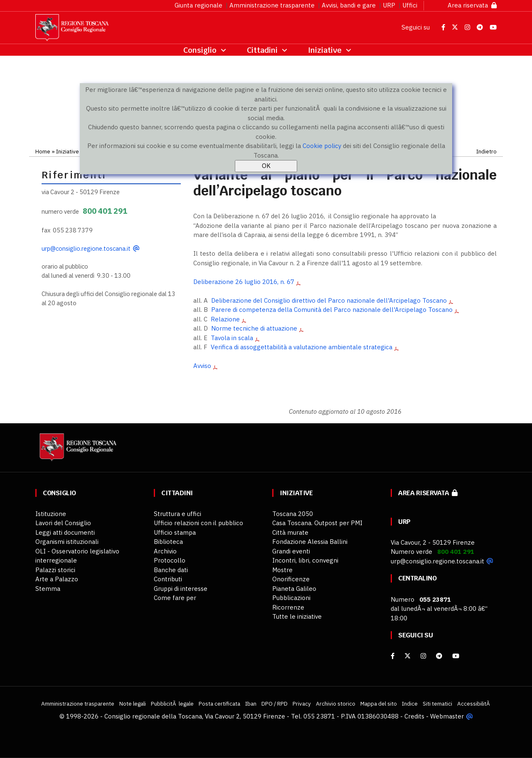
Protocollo (170, 560)
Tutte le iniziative (297, 616)
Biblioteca (168, 542)
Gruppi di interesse (181, 589)
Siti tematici (437, 704)
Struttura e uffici (177, 514)
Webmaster (447, 716)
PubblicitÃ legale (172, 704)
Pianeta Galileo (294, 589)
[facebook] (393, 656)
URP (389, 5)
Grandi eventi (291, 551)
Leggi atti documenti (65, 532)
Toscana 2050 (293, 514)
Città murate (290, 532)
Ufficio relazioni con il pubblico (198, 523)
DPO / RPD (275, 704)
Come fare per (175, 598)
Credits (414, 716)
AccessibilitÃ (474, 704)
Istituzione (51, 514)
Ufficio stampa (175, 532)
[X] (408, 656)
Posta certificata (219, 704)
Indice (410, 704)
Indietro (486, 151)
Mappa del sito (379, 704)
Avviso (202, 366)
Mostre (282, 570)
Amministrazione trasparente (272, 5)
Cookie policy (322, 146)
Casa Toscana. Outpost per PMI (317, 523)
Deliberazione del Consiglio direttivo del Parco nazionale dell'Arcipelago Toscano (329, 300)
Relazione (225, 319)
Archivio (165, 551)
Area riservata (472, 5)
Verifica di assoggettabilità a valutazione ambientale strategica (302, 347)
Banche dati (171, 570)
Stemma (48, 589)
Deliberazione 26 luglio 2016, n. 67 (244, 282)
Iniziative (68, 151)
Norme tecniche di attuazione (254, 328)
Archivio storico (336, 704)
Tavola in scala (232, 338)
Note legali (133, 704)
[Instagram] (423, 656)
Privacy (302, 704)
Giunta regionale (198, 5)
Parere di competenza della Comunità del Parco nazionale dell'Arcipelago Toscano (332, 310)
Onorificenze (291, 579)
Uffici (410, 5)
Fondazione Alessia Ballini (310, 542)
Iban (251, 704)
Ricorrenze (288, 607)
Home (43, 151)
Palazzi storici (55, 570)
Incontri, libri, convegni (305, 560)
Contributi (168, 579)
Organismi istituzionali (67, 542)
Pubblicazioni (291, 598)
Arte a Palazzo (57, 579)
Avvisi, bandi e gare (349, 5)
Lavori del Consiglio (63, 523)
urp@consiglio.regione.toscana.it (86, 248)
